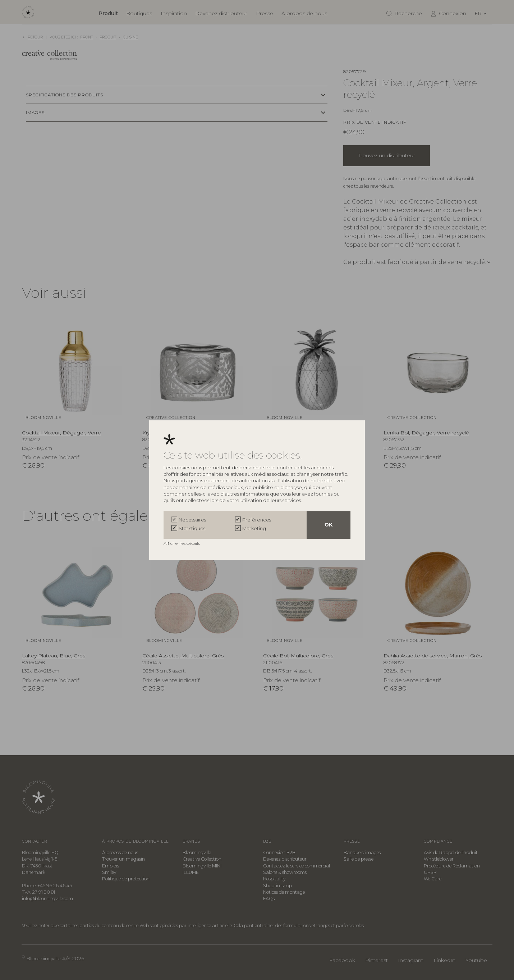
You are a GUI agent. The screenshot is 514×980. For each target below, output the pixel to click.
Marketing (254, 528)
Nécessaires (192, 520)
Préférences (257, 520)
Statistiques (192, 528)
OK (329, 525)
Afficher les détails (182, 543)
